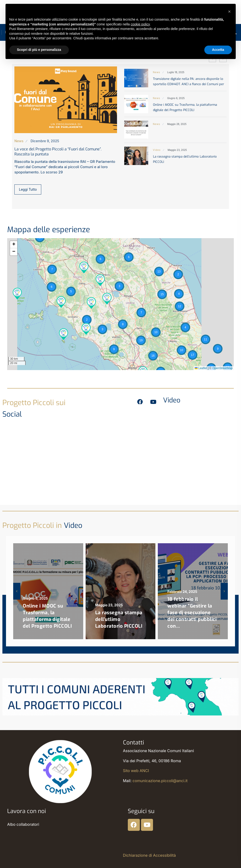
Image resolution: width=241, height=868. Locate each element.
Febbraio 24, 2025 (182, 592)
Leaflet (201, 368)
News (19, 141)
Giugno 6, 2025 (176, 98)
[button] (17, 293)
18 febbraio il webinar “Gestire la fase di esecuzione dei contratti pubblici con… (192, 613)
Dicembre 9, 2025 (45, 141)
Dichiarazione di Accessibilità (150, 855)
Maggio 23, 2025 (177, 150)
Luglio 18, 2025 (176, 72)
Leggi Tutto (28, 189)
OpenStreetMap (222, 368)
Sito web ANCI (136, 771)
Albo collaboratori (23, 824)
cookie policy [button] (140, 24)
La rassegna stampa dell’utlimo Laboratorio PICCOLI (119, 619)
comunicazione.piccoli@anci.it (160, 781)
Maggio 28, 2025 (177, 124)
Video (157, 150)
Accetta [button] (218, 50)
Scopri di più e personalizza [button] (39, 50)
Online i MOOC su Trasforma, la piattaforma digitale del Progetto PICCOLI (47, 616)
